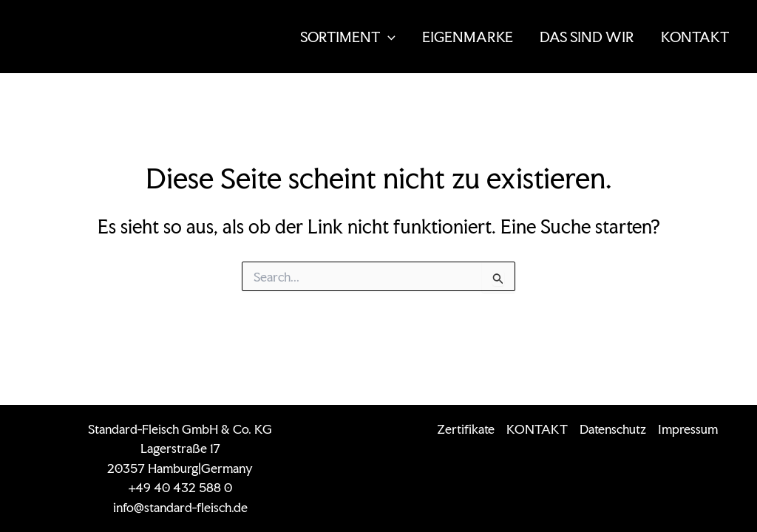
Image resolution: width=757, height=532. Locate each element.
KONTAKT (695, 37)
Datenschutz (613, 429)
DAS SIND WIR (587, 37)
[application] (388, 37)
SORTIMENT (348, 37)
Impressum (688, 429)
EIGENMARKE (468, 37)
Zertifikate (466, 429)
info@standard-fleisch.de (180, 507)
